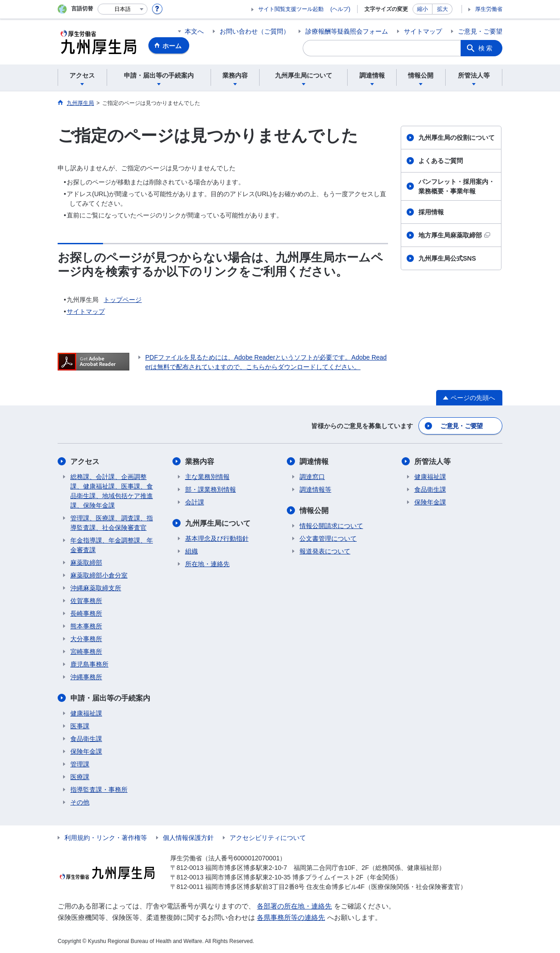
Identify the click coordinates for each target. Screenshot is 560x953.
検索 (486, 48)
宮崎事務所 (86, 652)
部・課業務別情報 (211, 489)
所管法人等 (432, 462)
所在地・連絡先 (207, 564)
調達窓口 (312, 477)
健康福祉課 (86, 713)
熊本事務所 (86, 626)
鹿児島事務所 (89, 664)
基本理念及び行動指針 (217, 538)
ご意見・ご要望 (480, 31)
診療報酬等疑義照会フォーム (347, 31)
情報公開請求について (331, 526)
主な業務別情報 (207, 477)
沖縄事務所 (86, 677)
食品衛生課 (86, 739)
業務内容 (200, 462)
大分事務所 (86, 639)
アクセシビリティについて (268, 838)
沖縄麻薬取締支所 (96, 588)
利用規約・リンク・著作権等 (106, 838)
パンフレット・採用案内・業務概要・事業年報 (457, 186)
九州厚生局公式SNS (447, 258)
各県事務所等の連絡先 (291, 917)
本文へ (194, 31)
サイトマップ (423, 31)
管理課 (80, 764)
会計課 (195, 502)
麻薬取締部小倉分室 (99, 575)
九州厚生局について (218, 523)
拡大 (442, 9)
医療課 (80, 777)
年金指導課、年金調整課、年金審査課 (112, 545)
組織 (192, 551)
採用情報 (431, 212)
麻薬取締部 (86, 563)
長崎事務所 (86, 613)
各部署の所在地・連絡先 (294, 906)
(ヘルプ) (340, 9)
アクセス (85, 462)
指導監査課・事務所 (99, 790)
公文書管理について (328, 538)
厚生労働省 (489, 9)
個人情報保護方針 (188, 838)
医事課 (80, 726)
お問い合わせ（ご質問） (255, 31)
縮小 (422, 9)
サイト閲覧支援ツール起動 (291, 9)
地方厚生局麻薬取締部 (454, 235)
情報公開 (314, 511)
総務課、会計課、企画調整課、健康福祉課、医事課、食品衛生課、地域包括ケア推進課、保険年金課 (112, 491)
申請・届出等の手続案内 (110, 698)
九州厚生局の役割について (457, 138)
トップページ (123, 300)
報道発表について (325, 551)
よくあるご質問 (441, 161)
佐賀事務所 (86, 601)
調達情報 (314, 462)
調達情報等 (315, 489)
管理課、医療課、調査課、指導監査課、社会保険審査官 (112, 523)
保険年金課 (86, 751)
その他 (80, 802)
